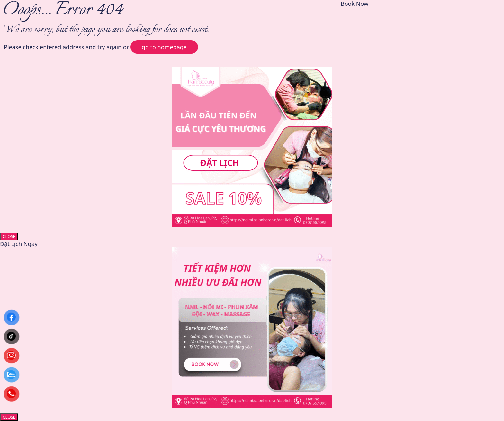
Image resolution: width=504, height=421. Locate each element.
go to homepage (164, 47)
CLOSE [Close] (9, 236)
